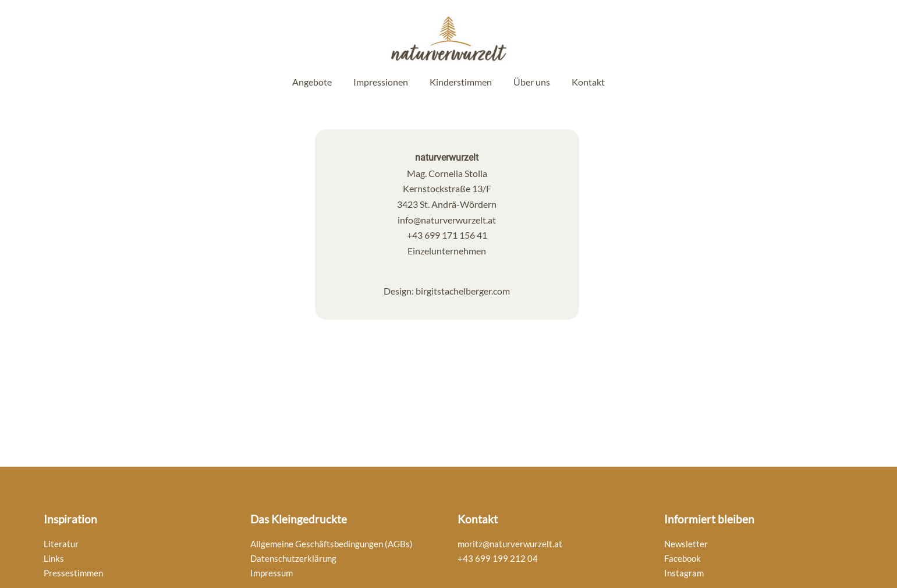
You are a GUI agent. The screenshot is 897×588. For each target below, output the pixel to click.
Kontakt (588, 82)
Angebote (312, 82)
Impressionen (381, 82)
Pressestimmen (73, 573)
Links (54, 558)
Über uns (532, 82)
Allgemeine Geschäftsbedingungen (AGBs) (331, 544)
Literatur (61, 544)
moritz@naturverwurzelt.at (510, 544)
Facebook (682, 558)
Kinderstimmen (461, 82)
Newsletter (686, 544)
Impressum (272, 573)
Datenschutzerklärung (293, 558)
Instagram (684, 573)
